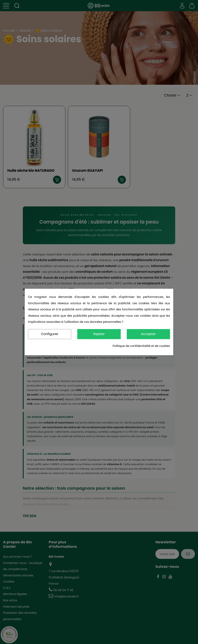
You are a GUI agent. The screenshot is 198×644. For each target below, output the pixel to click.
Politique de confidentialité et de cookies (141, 346)
